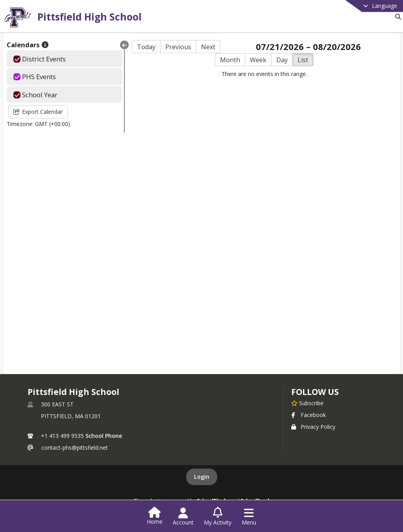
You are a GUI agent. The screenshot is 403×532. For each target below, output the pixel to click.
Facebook (309, 415)
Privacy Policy (313, 427)
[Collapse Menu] (124, 45)
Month (230, 60)
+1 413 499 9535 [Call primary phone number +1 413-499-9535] (62, 436)
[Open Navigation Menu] (249, 517)
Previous (178, 47)
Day (282, 60)
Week (258, 60)
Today (146, 47)
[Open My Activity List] (218, 517)
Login (202, 477)
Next (208, 47)
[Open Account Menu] (183, 517)
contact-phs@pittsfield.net (75, 448)
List (303, 60)
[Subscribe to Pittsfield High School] (307, 403)
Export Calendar (38, 112)
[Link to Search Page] (397, 17)
